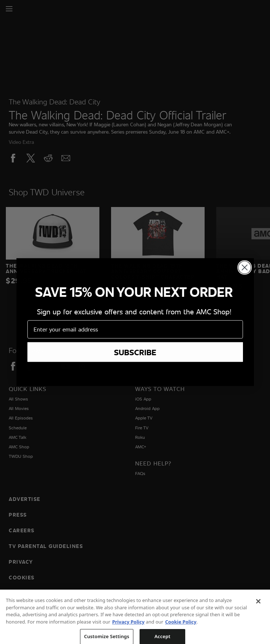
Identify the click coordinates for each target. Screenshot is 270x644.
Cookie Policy (181, 627)
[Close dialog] (245, 271)
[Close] (258, 607)
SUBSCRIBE (135, 355)
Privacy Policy (128, 627)
